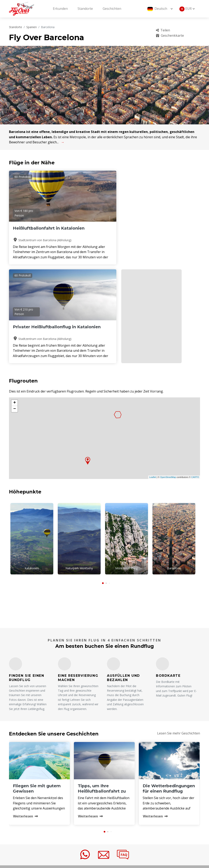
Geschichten (112, 9)
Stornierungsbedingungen (175, 801)
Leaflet (153, 383)
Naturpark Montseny (79, 474)
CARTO (195, 383)
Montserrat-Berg (126, 474)
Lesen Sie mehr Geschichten (179, 637)
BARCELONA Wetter (104, 512)
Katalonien (32, 474)
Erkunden (60, 9)
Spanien (32, 27)
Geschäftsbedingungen (128, 808)
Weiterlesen (26, 720)
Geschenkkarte (170, 35)
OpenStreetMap (168, 383)
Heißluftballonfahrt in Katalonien (36, 231)
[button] (103, 487)
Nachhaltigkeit (166, 808)
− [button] (15, 315)
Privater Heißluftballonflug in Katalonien (101, 233)
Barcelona (174, 474)
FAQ (157, 787)
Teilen (163, 30)
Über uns (117, 787)
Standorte (85, 9)
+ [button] (15, 309)
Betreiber (118, 801)
